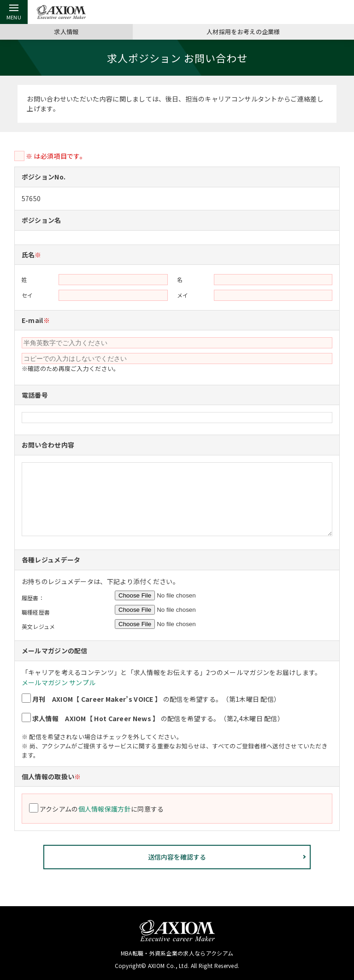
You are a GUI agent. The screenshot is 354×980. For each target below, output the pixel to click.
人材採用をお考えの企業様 (243, 31)
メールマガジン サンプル (59, 683)
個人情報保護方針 (106, 809)
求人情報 (66, 31)
